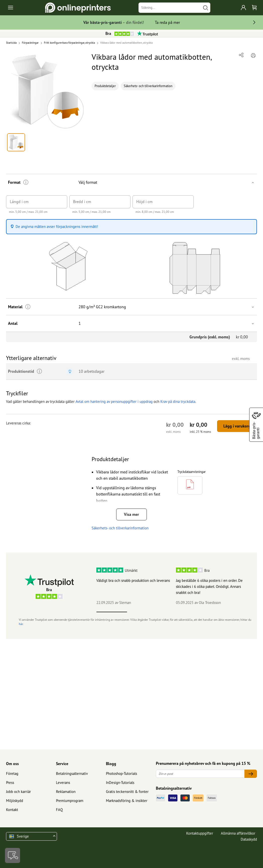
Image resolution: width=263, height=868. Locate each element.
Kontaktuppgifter (200, 833)
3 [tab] (173, 612)
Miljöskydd (15, 801)
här (21, 624)
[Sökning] (170, 8)
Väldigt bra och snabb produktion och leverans (133, 580)
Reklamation (66, 792)
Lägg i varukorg (237, 426)
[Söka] (206, 8)
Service (62, 764)
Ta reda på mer (167, 22)
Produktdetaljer (105, 86)
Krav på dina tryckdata (178, 401)
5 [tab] (234, 612)
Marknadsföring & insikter (127, 801)
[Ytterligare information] (26, 182)
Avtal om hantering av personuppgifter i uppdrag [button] (114, 401)
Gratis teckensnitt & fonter (127, 792)
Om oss (12, 764)
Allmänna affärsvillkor (238, 833)
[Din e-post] (200, 774)
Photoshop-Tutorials (121, 773)
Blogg (111, 764)
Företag (12, 773)
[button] (46, 91)
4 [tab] (203, 612)
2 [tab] (142, 612)
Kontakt (12, 810)
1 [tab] (112, 612)
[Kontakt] (13, 855)
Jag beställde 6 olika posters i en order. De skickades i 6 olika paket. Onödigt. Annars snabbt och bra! (209, 586)
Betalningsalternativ (72, 773)
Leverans (63, 783)
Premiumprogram (70, 801)
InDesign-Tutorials (120, 783)
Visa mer (131, 514)
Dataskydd (249, 839)
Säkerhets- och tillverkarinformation (148, 86)
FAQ (59, 810)
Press (10, 783)
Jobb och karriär (18, 792)
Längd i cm (19, 202)
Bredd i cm (82, 202)
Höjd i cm (144, 202)
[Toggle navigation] (11, 8)
